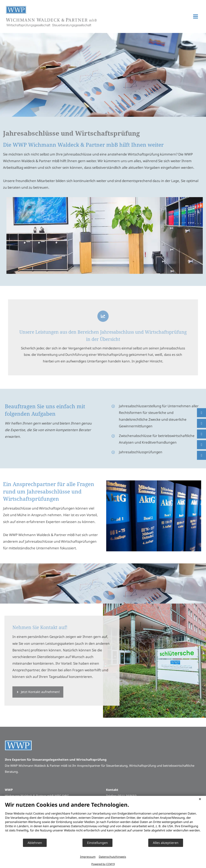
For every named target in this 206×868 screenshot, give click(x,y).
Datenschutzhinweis (112, 857)
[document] (103, 820)
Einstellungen (97, 843)
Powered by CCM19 (103, 864)
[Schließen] (200, 799)
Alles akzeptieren (166, 843)
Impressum (88, 857)
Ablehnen (35, 843)
